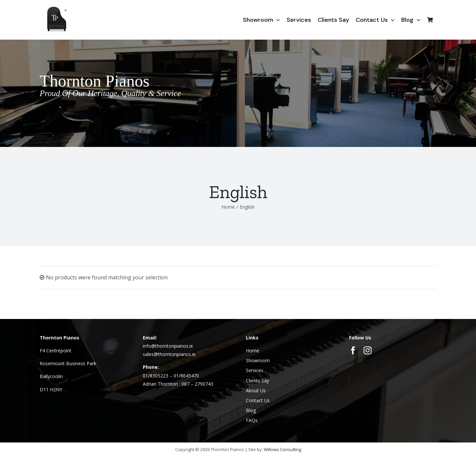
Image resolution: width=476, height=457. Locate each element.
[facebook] (353, 350)
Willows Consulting (282, 449)
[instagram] (368, 350)
